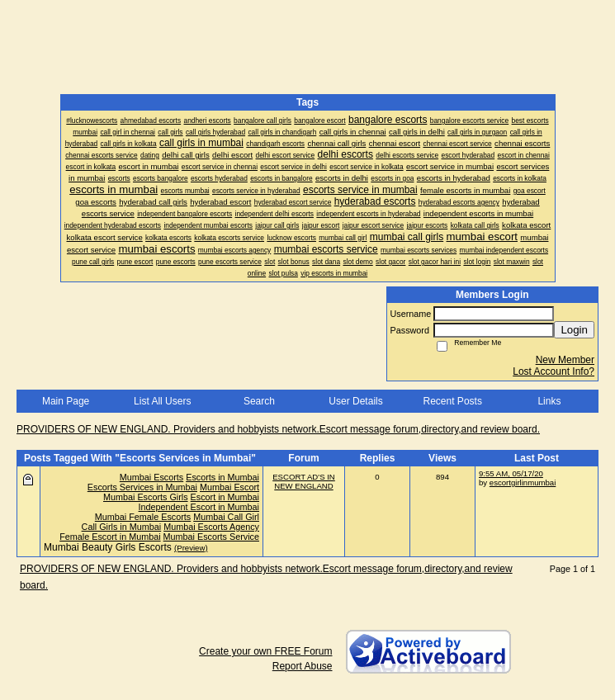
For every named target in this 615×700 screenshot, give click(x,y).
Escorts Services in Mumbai (142, 487)
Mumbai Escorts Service (211, 537)
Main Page (66, 401)
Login (574, 330)
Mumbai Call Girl (226, 517)
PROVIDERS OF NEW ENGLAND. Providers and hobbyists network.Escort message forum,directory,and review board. (278, 429)
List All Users (162, 401)
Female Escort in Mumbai (110, 537)
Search (259, 401)
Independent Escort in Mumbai (199, 507)
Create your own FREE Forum (265, 651)
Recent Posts (453, 401)
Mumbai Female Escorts (143, 517)
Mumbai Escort (229, 487)
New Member (565, 360)
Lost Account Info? (553, 371)
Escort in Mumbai (225, 497)
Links (549, 401)
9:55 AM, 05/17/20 (511, 473)
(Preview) (191, 548)
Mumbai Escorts (151, 477)
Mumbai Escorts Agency (211, 527)
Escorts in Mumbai (222, 477)
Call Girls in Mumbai (122, 527)
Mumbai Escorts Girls (146, 497)
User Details (355, 401)
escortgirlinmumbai (523, 482)
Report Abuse (303, 666)
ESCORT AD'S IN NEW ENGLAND (304, 481)
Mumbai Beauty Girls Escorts (108, 547)
